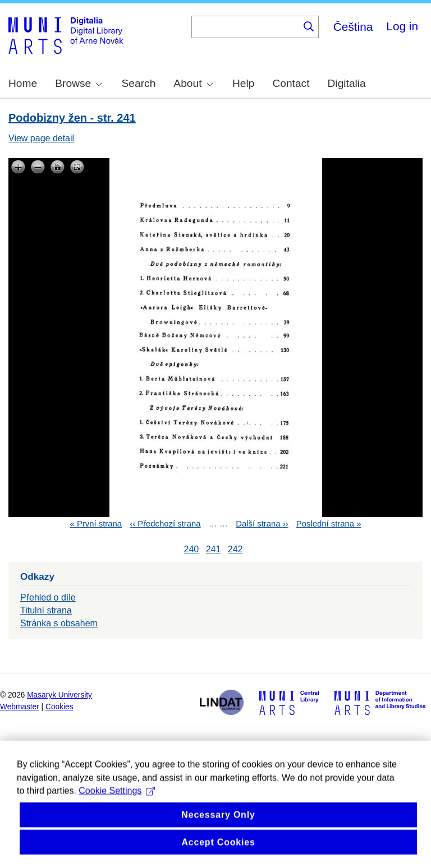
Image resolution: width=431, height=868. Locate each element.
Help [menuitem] (243, 83)
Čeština (353, 27)
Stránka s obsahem (59, 623)
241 (214, 549)
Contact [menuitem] (291, 83)
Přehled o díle (48, 597)
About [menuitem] (193, 83)
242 (235, 549)
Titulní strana (46, 610)
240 (191, 549)
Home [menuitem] (23, 83)
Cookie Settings (117, 819)
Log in (402, 26)
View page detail (41, 138)
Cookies (59, 707)
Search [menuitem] (139, 83)
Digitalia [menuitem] (347, 83)
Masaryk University (59, 695)
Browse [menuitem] (79, 83)
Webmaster (20, 707)
